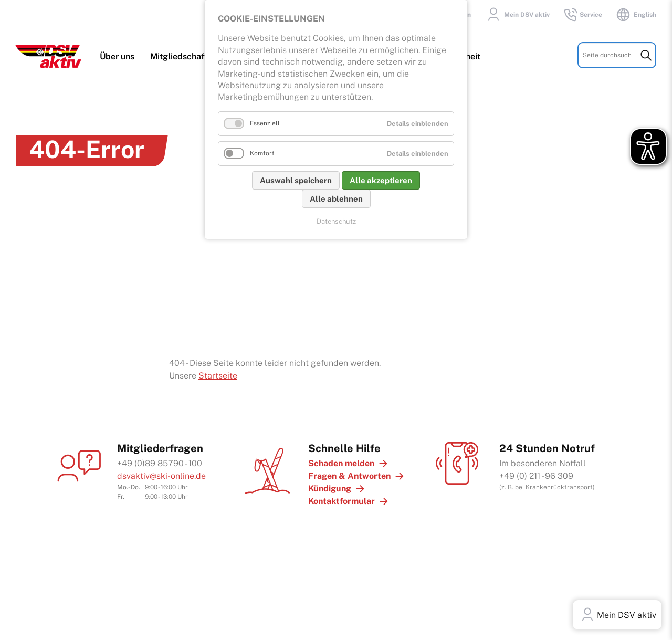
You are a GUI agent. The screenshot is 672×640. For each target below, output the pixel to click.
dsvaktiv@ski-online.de (161, 474)
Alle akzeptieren (381, 180)
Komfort (262, 153)
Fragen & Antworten (349, 474)
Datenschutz (336, 221)
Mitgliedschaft (179, 59)
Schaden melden (341, 461)
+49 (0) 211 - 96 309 (536, 474)
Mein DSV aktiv (517, 15)
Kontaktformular (342, 499)
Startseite (218, 374)
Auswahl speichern (296, 180)
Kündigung (330, 486)
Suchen (646, 57)
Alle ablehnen (336, 199)
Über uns (118, 59)
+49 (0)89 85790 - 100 (160, 461)
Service (582, 15)
